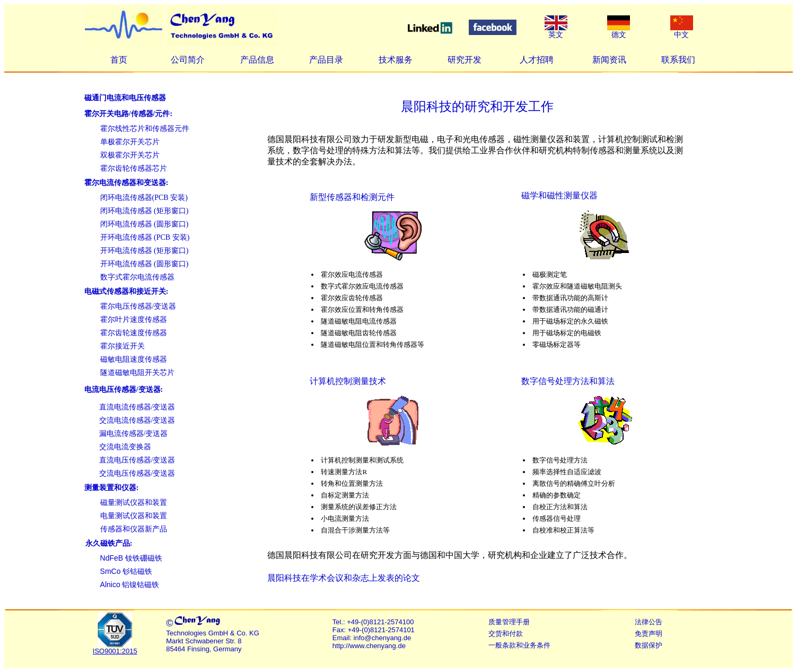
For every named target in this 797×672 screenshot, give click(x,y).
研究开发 (465, 60)
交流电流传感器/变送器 (137, 420)
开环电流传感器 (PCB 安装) (145, 237)
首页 (119, 60)
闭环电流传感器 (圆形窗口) (144, 224)
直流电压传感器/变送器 (137, 460)
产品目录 (326, 60)
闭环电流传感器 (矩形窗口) (144, 211)
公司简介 (188, 60)
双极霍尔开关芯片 (130, 155)
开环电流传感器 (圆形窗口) (144, 264)
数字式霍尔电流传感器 (137, 277)
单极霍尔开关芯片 (130, 142)
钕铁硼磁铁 (131, 558)
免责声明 (649, 634)
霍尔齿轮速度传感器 (134, 333)
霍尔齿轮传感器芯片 (134, 168)
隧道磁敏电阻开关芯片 (137, 373)
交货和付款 (506, 634)
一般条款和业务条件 (519, 645)
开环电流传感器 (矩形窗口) (144, 251)
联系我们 (678, 60)
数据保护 (649, 645)
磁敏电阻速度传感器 (134, 359)
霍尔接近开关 (122, 346)
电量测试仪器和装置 (134, 516)
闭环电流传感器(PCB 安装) (144, 198)
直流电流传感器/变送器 (137, 407)
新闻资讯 (609, 60)
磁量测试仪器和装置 (134, 503)
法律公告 (649, 622)
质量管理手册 (509, 622)
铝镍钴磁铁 (130, 585)
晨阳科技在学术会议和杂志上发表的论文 (344, 578)
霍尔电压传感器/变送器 (138, 306)
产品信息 (257, 60)
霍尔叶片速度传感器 (134, 320)
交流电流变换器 (125, 447)
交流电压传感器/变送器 (137, 473)
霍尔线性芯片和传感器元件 (145, 129)
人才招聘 (537, 60)
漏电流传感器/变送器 (134, 434)
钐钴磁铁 (126, 571)
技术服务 (396, 60)
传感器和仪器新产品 (134, 529)
